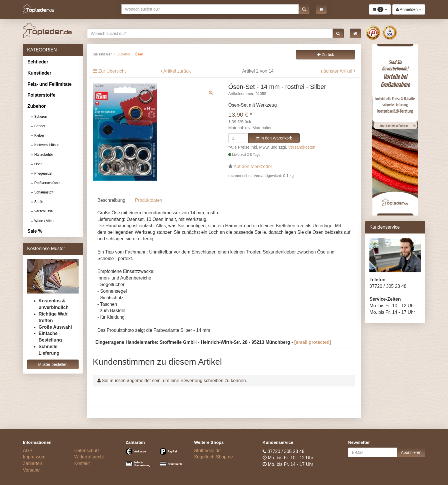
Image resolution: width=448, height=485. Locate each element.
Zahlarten (33, 463)
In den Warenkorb (274, 138)
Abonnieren (411, 452)
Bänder (40, 126)
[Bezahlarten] (156, 460)
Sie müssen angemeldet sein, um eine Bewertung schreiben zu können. (174, 381)
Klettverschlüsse (47, 145)
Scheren (41, 117)
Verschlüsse (44, 211)
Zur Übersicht (112, 71)
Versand (31, 470)
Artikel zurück (177, 71)
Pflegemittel (43, 173)
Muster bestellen (53, 364)
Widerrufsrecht (89, 457)
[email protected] (313, 342)
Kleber (39, 135)
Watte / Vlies (44, 221)
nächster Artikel (337, 71)
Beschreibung (111, 200)
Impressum (34, 457)
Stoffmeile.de (207, 451)
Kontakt (82, 463)
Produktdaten (149, 200)
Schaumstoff (44, 192)
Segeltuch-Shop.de (213, 457)
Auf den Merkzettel (253, 166)
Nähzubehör (44, 155)
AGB (28, 451)
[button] (304, 9)
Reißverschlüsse (47, 183)
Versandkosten (302, 147)
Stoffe (39, 202)
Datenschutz (87, 451)
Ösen (38, 164)
